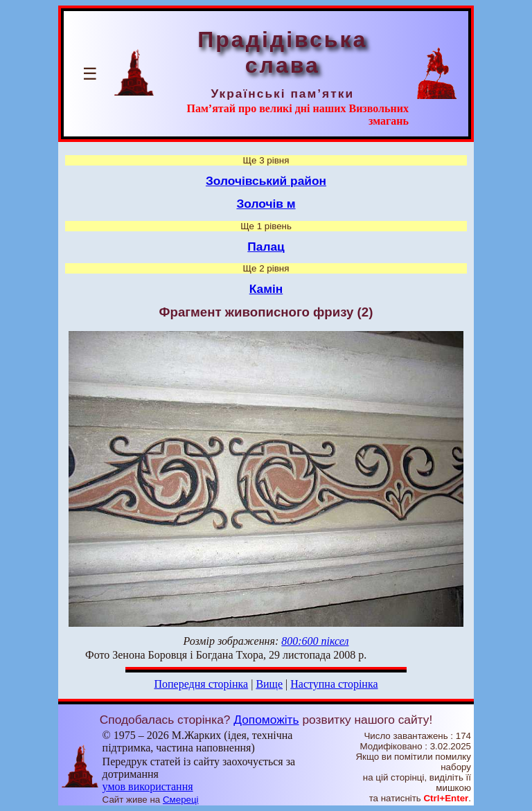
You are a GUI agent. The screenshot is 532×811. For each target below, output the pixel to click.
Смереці (181, 800)
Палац (266, 247)
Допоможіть (266, 720)
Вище (269, 684)
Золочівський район (266, 181)
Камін (266, 289)
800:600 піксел (315, 641)
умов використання (148, 786)
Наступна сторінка (334, 684)
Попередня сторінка (201, 684)
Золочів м (266, 204)
